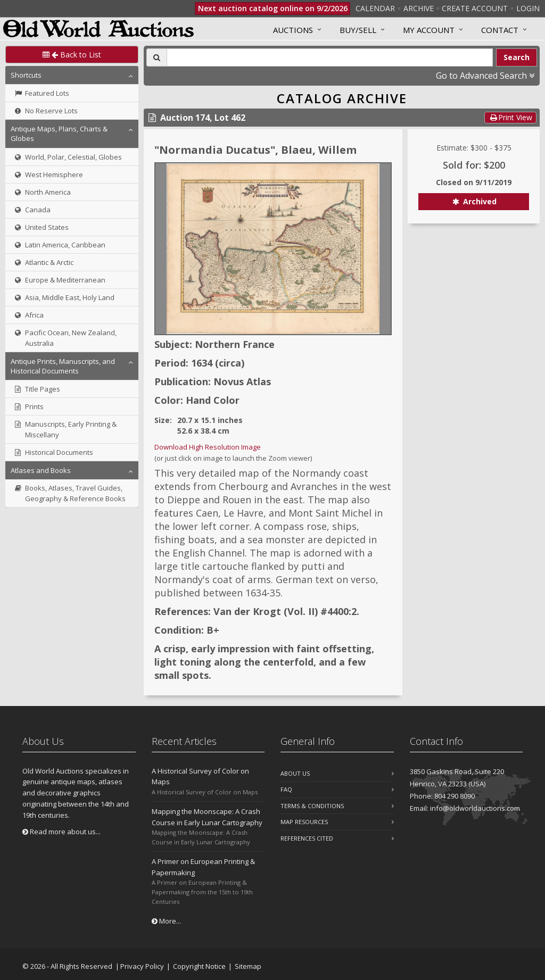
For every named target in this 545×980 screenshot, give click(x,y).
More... (166, 921)
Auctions (293, 30)
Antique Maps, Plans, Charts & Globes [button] (59, 134)
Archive (419, 8)
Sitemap (248, 966)
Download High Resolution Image (208, 447)
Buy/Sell (358, 30)
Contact (500, 30)
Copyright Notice (199, 966)
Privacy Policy (142, 966)
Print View (510, 117)
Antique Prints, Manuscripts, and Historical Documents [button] (63, 366)
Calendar (375, 8)
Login (528, 8)
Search (517, 57)
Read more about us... (61, 832)
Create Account (475, 8)
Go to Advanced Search (485, 76)
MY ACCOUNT (429, 30)
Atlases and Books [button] (41, 470)
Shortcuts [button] (26, 75)
